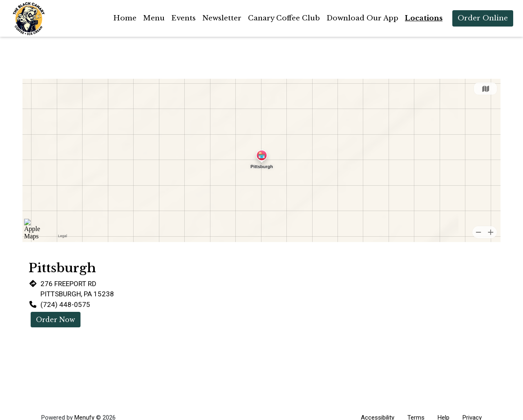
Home (125, 18)
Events (183, 18)
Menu (154, 18)
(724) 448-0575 (65, 304)
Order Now (56, 320)
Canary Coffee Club (284, 18)
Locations (424, 18)
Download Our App (362, 18)
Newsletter (222, 18)
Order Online (483, 18)
